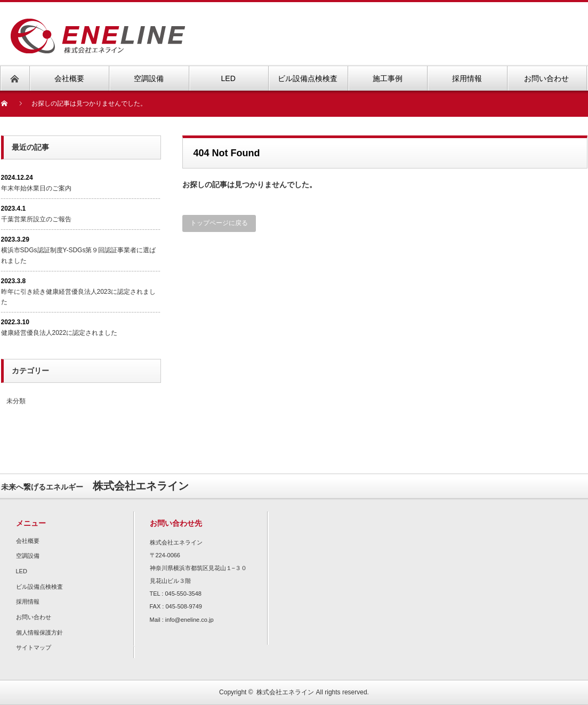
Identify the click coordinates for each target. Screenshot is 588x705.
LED (22, 571)
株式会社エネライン (285, 692)
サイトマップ (34, 647)
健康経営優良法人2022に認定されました (59, 333)
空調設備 (28, 556)
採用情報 (28, 602)
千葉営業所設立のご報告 (36, 219)
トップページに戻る (219, 223)
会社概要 (28, 541)
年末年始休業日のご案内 (36, 188)
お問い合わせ (34, 617)
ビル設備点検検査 (39, 587)
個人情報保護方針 (39, 632)
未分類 (16, 401)
